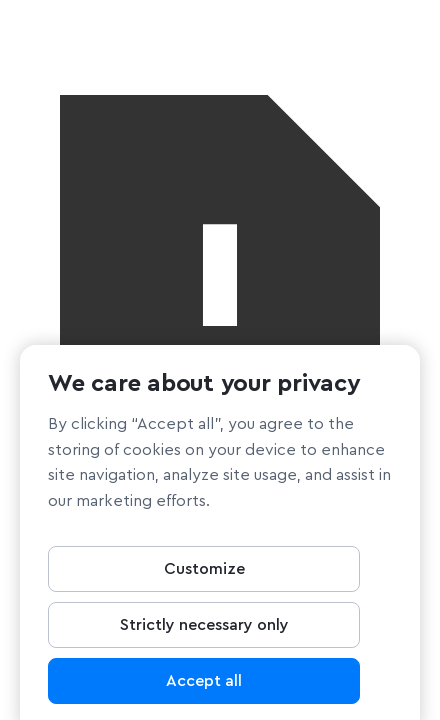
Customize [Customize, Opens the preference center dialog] (204, 573)
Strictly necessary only (204, 629)
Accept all (204, 685)
